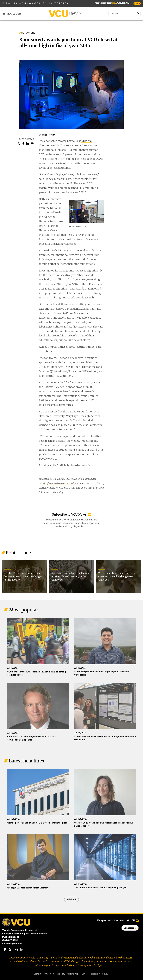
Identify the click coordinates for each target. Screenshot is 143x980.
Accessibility (59, 974)
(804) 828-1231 (10, 940)
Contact (37, 974)
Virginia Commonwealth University (36, 3)
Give (137, 3)
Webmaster (73, 974)
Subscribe (130, 928)
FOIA (83, 974)
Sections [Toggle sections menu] (12, 14)
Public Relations (11, 937)
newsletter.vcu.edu (83, 520)
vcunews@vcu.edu (12, 944)
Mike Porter (48, 135)
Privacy (47, 974)
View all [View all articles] (71, 899)
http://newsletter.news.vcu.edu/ (59, 483)
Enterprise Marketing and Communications (25, 934)
